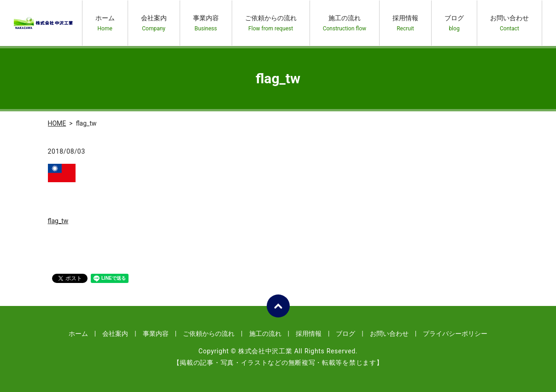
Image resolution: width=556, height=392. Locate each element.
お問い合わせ (509, 23)
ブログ (454, 23)
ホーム (105, 23)
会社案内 (154, 23)
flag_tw (58, 221)
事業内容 (206, 23)
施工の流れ (345, 23)
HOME (57, 123)
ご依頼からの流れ (271, 23)
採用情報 (405, 23)
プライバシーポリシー (455, 334)
